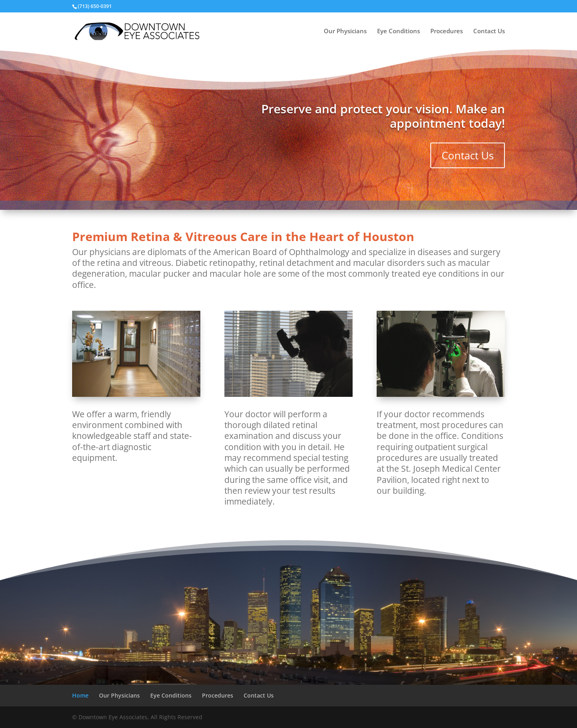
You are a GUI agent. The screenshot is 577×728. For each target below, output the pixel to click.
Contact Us (489, 31)
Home (80, 695)
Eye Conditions (398, 31)
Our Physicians (345, 31)
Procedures (447, 31)
